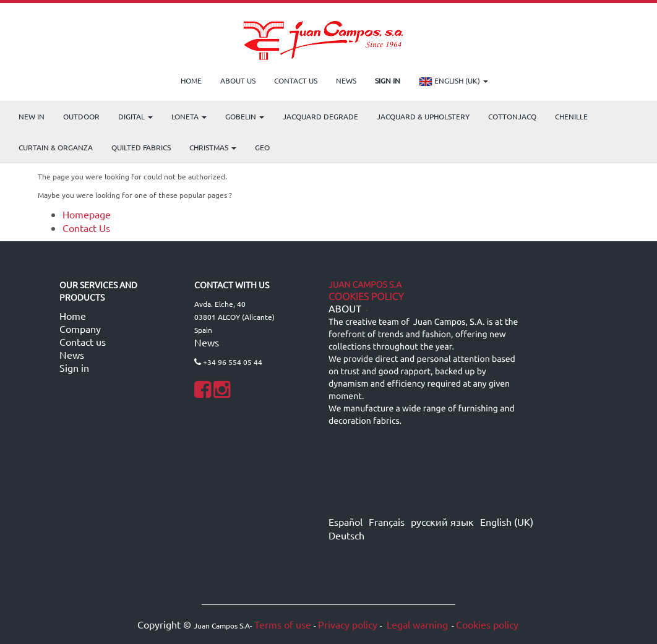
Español (346, 522)
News (72, 354)
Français (387, 522)
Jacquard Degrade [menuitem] (320, 116)
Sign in (74, 367)
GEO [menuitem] (262, 147)
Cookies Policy (366, 297)
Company (80, 328)
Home (73, 316)
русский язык (442, 522)
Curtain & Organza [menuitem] (56, 147)
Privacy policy (348, 624)
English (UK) (453, 82)
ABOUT (345, 309)
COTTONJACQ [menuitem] (512, 116)
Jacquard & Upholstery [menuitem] (423, 116)
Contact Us (86, 228)
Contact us (83, 341)
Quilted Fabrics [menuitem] (141, 147)
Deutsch (346, 535)
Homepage (87, 214)
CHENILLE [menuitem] (571, 116)
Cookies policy (487, 624)
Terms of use (283, 624)
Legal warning (416, 624)
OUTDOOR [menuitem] (81, 116)
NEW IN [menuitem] (32, 116)
